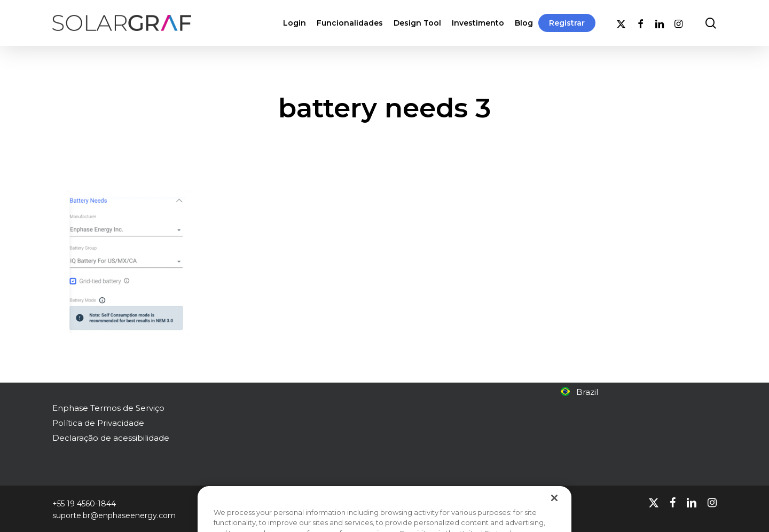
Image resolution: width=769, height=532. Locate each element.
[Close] (554, 510)
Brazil (579, 392)
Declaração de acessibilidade (111, 438)
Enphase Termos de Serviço (108, 408)
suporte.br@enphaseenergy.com (114, 515)
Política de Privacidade (98, 423)
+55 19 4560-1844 (84, 504)
